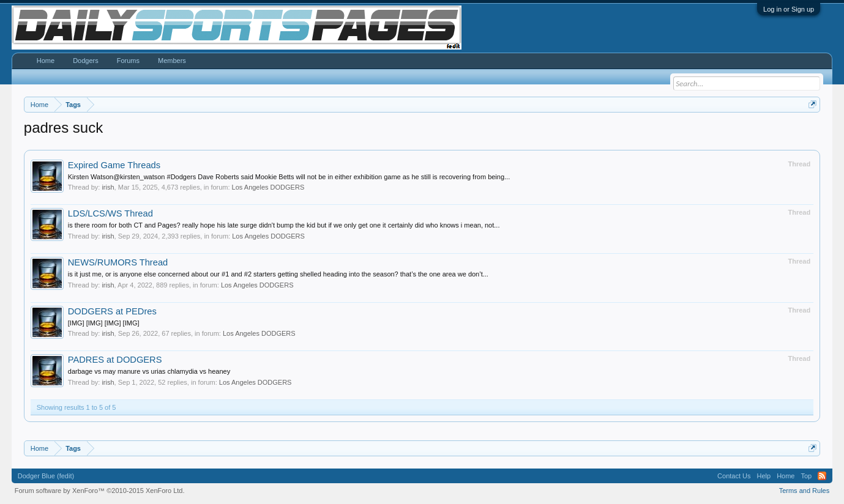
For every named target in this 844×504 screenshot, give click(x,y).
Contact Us (734, 476)
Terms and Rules (805, 491)
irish (108, 187)
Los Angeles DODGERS (268, 187)
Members (172, 61)
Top (806, 476)
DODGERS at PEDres (112, 311)
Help (764, 476)
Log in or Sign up (789, 9)
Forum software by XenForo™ (100, 491)
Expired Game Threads (114, 165)
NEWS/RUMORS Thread (118, 262)
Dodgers (86, 61)
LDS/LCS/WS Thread (110, 213)
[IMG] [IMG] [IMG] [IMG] (104, 323)
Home (46, 61)
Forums (128, 61)
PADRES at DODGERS (115, 360)
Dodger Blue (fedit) (46, 476)
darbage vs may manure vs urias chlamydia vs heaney (149, 371)
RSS (822, 476)
